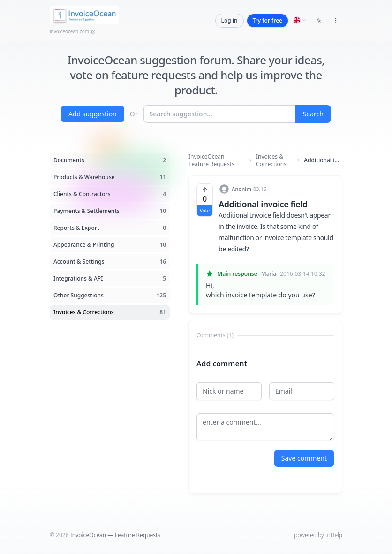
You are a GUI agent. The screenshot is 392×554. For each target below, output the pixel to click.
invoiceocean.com (73, 31)
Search (313, 114)
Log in (230, 20)
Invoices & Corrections (271, 160)
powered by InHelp (318, 535)
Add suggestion (93, 114)
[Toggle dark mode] (319, 21)
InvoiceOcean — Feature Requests (211, 160)
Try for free (268, 20)
